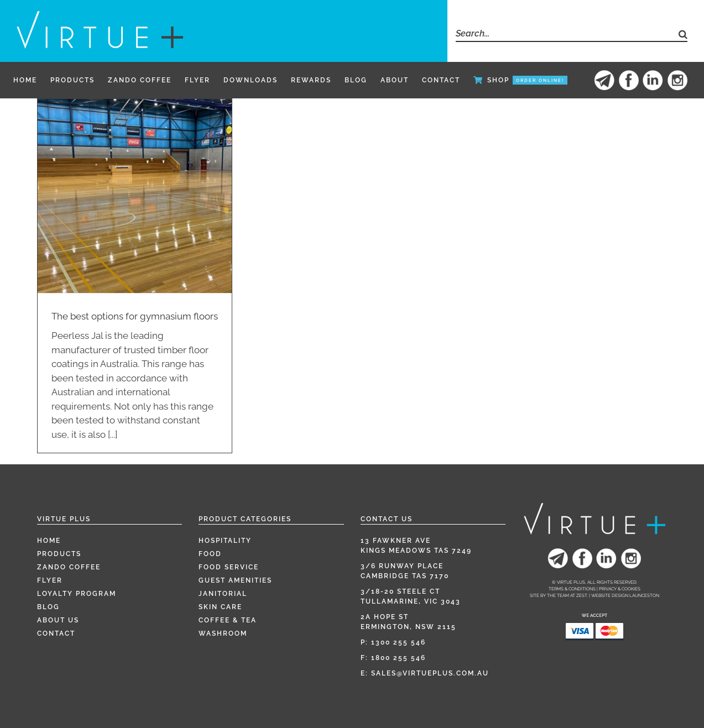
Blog (48, 607)
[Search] (679, 34)
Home (49, 541)
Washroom (223, 633)
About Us (58, 620)
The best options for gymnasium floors (135, 316)
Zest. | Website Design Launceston (618, 595)
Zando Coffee (69, 567)
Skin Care (220, 607)
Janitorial (223, 594)
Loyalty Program (77, 594)
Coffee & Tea (228, 620)
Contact (56, 633)
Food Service (229, 567)
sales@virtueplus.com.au (430, 673)
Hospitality (225, 541)
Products (59, 554)
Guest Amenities (235, 580)
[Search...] (564, 34)
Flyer (50, 580)
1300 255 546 (398, 642)
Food (210, 554)
